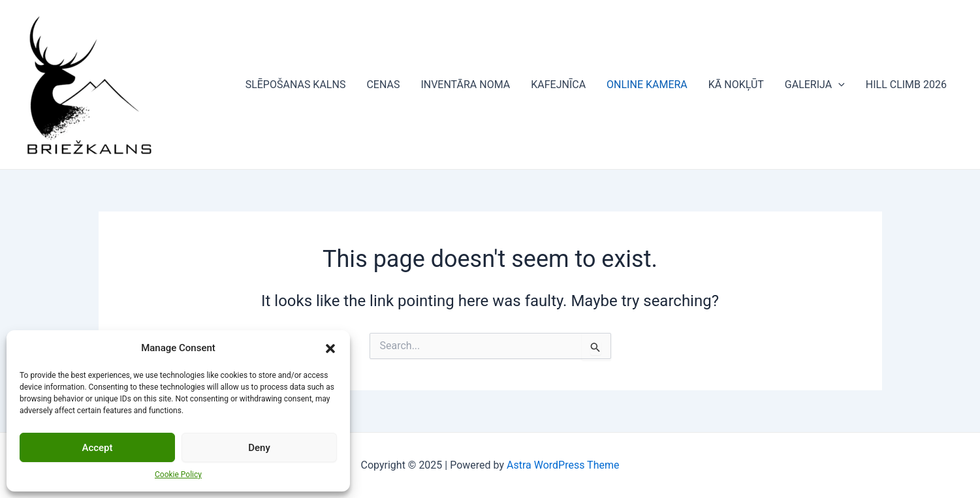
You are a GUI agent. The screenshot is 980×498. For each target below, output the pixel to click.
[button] (330, 349)
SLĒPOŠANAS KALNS (296, 85)
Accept (97, 448)
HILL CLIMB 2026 (906, 85)
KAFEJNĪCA (558, 85)
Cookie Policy (178, 475)
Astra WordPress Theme (563, 465)
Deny (259, 448)
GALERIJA (815, 85)
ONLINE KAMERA (647, 85)
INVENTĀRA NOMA (465, 85)
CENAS (383, 85)
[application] (838, 85)
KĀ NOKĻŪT (736, 85)
